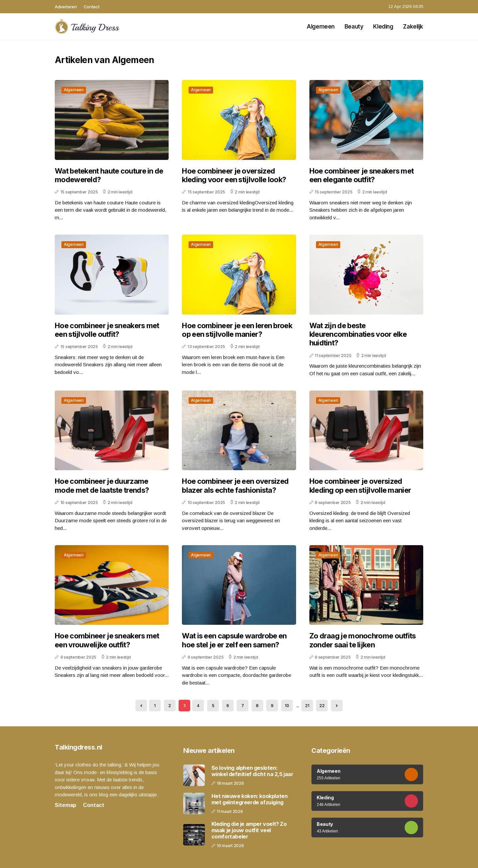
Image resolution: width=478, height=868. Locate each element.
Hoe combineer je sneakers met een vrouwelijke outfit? (107, 640)
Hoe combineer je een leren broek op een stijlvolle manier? (237, 330)
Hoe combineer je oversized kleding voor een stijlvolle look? (234, 175)
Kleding (383, 27)
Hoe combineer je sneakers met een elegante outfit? (362, 175)
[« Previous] (141, 706)
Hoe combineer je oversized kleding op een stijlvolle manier (360, 485)
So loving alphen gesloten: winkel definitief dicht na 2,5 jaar (252, 771)
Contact (92, 7)
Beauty (354, 27)
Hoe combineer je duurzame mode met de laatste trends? (102, 485)
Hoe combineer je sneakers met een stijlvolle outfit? (107, 330)
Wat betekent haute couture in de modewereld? (109, 175)
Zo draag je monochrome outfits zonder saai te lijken (363, 640)
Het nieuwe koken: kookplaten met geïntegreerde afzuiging (250, 799)
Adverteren (66, 7)
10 (287, 706)
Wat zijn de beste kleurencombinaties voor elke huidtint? (358, 334)
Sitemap (66, 805)
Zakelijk (413, 27)
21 (307, 706)
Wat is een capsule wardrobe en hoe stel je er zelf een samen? (234, 640)
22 (322, 706)
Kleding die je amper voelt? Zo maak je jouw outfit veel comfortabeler (249, 830)
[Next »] (337, 706)
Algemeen (321, 27)
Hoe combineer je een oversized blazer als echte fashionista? (235, 485)
